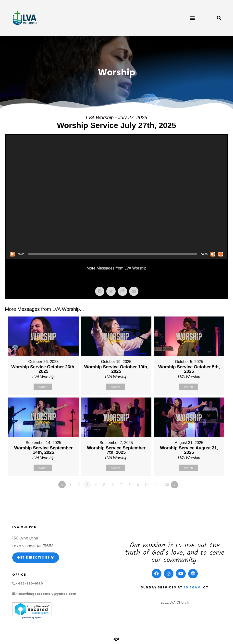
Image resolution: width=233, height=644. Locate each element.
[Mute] (213, 254)
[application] (116, 197)
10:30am (192, 587)
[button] (192, 18)
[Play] (12, 254)
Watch (43, 387)
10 (146, 485)
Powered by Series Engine (210, 498)
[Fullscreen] (221, 254)
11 (155, 485)
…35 (165, 485)
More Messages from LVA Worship (116, 268)
